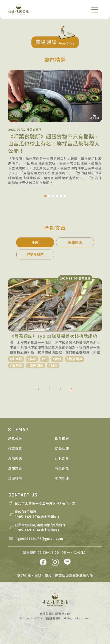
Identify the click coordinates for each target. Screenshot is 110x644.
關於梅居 (62, 438)
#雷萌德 (16, 365)
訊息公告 (15, 438)
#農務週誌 (36, 365)
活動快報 (62, 448)
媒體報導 (15, 448)
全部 (35, 242)
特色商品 (62, 469)
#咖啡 (53, 365)
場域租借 (15, 478)
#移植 (32, 359)
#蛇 (45, 359)
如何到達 (62, 478)
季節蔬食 (15, 469)
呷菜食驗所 (35, 254)
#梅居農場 (75, 359)
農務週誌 (75, 242)
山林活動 (62, 458)
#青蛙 (57, 359)
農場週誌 (15, 458)
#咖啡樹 (16, 359)
